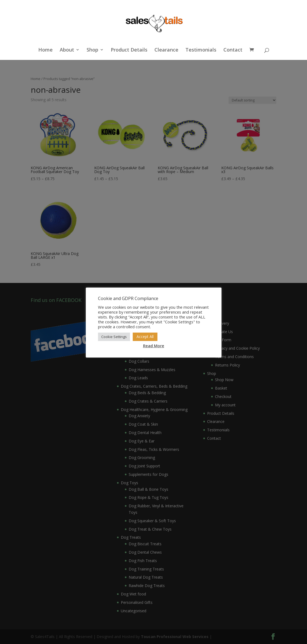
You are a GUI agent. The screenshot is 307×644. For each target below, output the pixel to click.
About (67, 50)
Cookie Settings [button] (114, 337)
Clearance (166, 50)
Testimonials (201, 50)
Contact (233, 50)
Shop (92, 50)
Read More (154, 346)
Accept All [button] (145, 337)
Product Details (129, 50)
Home (45, 50)
